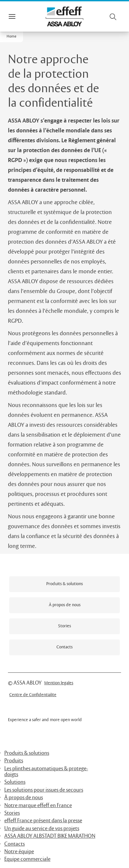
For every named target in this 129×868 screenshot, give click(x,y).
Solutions (15, 782)
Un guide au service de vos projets (42, 829)
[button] (12, 37)
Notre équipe (19, 852)
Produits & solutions (27, 753)
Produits (14, 761)
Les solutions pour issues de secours (44, 790)
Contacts (15, 844)
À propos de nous (24, 798)
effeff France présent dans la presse (43, 821)
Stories (12, 813)
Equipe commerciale (27, 859)
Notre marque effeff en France (38, 806)
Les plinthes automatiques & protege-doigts (46, 772)
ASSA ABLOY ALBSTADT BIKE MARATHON (50, 836)
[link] (64, 584)
